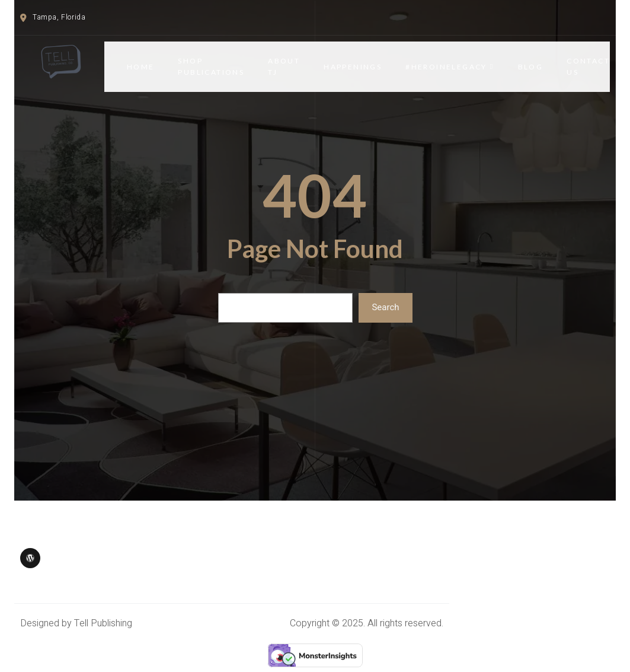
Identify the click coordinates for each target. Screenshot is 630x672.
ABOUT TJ (284, 66)
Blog (531, 67)
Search (385, 307)
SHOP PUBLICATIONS (211, 66)
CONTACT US (588, 66)
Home (141, 67)
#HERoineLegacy (450, 67)
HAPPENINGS (353, 67)
